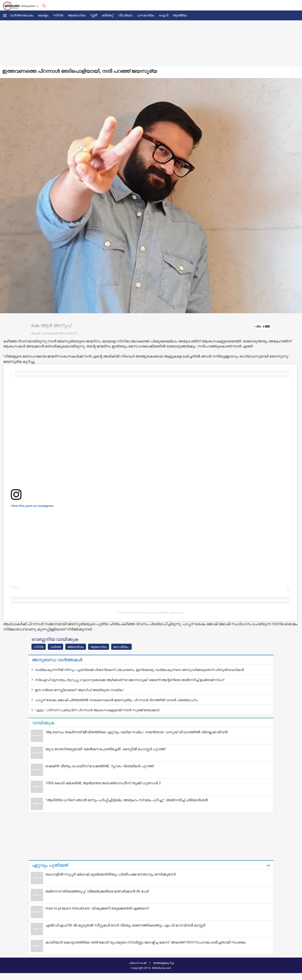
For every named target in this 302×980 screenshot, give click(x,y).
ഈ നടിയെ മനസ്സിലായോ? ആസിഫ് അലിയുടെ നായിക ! (79, 690)
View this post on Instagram (32, 506)
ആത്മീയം (180, 15)
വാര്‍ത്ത (55, 647)
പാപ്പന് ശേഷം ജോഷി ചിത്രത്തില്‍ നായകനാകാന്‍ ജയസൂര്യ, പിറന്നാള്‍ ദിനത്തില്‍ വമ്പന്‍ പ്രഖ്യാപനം (116, 700)
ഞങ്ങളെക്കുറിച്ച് (163, 963)
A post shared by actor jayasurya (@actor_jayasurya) (150, 613)
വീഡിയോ (125, 15)
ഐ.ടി (164, 15)
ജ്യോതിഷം (76, 647)
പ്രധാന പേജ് (137, 963)
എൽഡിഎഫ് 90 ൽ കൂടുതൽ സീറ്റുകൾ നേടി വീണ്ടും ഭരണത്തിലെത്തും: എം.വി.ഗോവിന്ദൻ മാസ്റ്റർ (125, 925)
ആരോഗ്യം (77, 15)
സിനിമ (58, 15)
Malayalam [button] (29, 6)
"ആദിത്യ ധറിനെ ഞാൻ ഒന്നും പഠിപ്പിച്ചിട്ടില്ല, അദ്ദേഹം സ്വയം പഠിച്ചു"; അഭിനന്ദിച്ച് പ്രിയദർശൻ (126, 800)
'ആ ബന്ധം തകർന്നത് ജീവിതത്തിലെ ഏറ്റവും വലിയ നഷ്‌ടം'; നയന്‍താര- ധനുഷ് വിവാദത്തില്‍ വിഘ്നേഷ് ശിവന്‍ (136, 732)
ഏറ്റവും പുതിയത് (50, 865)
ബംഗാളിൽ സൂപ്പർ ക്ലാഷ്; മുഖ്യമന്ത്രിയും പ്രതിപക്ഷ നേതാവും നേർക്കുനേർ (110, 874)
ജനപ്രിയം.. (121, 647)
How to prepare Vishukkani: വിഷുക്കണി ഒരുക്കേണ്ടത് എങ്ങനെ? (97, 908)
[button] (5, 15)
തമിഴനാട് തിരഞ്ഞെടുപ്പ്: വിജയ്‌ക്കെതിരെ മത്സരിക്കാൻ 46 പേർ (97, 891)
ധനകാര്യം (146, 15)
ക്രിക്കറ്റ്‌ (108, 15)
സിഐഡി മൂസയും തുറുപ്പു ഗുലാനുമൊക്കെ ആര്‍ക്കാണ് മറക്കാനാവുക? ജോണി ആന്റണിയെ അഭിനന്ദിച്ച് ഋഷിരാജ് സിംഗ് (129, 680)
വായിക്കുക (43, 723)
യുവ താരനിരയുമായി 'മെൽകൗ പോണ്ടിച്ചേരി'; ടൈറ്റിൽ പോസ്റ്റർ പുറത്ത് (105, 749)
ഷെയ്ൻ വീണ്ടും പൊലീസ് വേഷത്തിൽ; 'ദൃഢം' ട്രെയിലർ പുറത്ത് (99, 766)
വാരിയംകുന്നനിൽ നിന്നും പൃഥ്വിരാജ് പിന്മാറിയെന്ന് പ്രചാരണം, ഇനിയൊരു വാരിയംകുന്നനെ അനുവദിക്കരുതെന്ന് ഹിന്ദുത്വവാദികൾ (139, 670)
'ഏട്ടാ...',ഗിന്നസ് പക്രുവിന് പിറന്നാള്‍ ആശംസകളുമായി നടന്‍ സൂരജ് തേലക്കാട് (97, 710)
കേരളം (43, 15)
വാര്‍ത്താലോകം (21, 15)
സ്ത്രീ (94, 15)
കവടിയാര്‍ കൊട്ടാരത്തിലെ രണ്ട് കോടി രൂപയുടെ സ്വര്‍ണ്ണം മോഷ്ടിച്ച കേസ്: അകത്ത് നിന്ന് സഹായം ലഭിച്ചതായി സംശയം (146, 942)
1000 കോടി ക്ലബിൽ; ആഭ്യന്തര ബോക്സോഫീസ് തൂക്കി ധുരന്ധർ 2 (103, 783)
